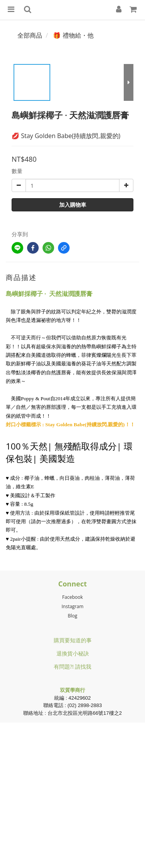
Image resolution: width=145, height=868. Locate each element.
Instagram (72, 606)
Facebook (72, 597)
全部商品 (30, 35)
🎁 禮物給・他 (73, 35)
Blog (72, 616)
